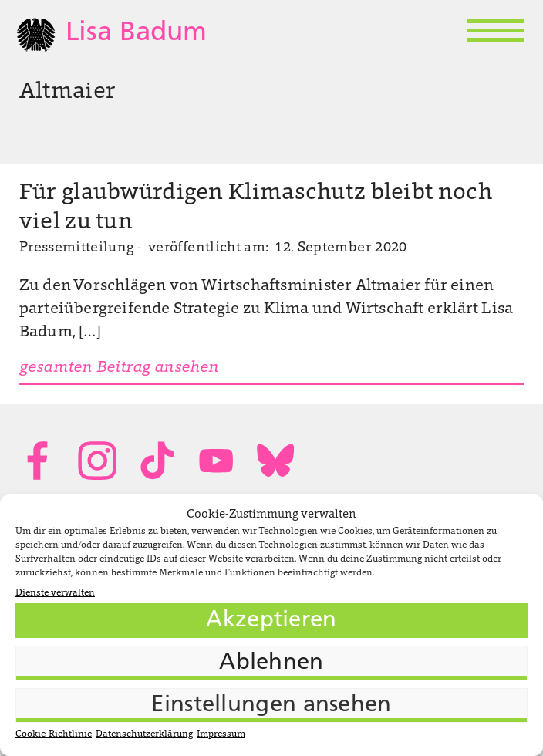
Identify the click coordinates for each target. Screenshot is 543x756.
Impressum (221, 734)
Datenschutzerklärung (144, 734)
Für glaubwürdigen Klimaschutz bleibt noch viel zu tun (256, 208)
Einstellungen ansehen (271, 705)
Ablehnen (271, 663)
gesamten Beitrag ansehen (119, 368)
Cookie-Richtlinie (54, 734)
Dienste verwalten (55, 593)
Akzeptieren (271, 621)
